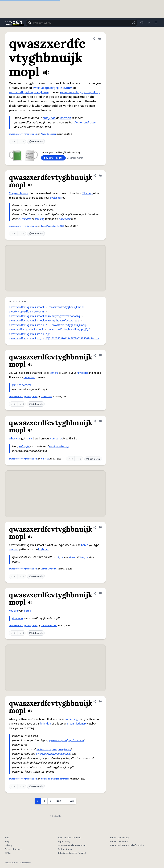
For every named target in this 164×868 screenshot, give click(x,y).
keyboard (82, 373)
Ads (7, 838)
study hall (49, 118)
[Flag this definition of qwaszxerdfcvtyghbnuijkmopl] (99, 39)
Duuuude (17, 618)
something (71, 719)
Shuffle (55, 816)
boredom (27, 385)
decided (65, 118)
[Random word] (133, 23)
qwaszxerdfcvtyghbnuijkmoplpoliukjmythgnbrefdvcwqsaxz (44, 321)
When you (15, 439)
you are (17, 385)
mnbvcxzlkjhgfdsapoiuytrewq (29, 92)
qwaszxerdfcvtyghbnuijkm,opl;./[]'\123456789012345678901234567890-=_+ (54, 339)
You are (13, 611)
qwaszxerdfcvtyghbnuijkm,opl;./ (28, 325)
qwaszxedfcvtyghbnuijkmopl (26, 330)
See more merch (75, 158)
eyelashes (56, 198)
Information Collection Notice (72, 845)
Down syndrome (85, 122)
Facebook (65, 219)
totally (53, 446)
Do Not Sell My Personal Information (127, 845)
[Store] (142, 23)
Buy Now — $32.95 (53, 158)
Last (72, 801)
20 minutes (25, 219)
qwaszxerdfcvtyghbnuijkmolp (69, 325)
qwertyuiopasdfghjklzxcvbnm (53, 88)
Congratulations (19, 193)
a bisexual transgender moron (55, 779)
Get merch (36, 142)
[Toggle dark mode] (149, 23)
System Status (65, 849)
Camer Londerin (48, 569)
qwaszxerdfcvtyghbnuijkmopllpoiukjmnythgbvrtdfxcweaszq (44, 316)
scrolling (40, 219)
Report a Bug (64, 842)
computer (56, 439)
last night (24, 446)
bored (85, 545)
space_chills (47, 397)
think (72, 557)
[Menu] (156, 23)
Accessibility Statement (69, 838)
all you (60, 557)
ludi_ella (45, 459)
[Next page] (61, 801)
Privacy (9, 845)
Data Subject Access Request (72, 853)
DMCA (8, 853)
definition (29, 377)
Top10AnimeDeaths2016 (52, 226)
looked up (63, 446)
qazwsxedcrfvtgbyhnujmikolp (80, 92)
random (14, 550)
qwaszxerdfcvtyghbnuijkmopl (23, 134)
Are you (84, 557)
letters (54, 373)
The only (87, 193)
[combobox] (82, 23)
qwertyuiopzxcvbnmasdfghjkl (53, 754)
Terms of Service (13, 849)
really (29, 439)
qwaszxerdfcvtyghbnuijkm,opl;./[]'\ (30, 334)
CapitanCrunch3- (49, 626)
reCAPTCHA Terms (119, 842)
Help (7, 842)
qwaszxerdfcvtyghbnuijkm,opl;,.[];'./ (69, 330)
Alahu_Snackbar (48, 134)
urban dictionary (77, 724)
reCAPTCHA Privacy (120, 838)
